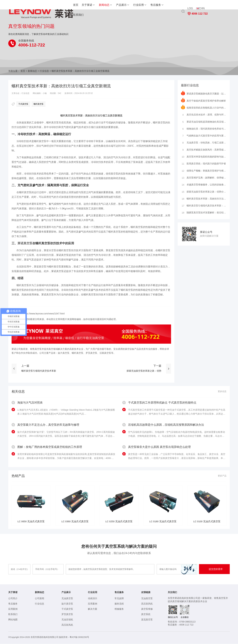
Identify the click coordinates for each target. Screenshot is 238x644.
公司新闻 (40, 599)
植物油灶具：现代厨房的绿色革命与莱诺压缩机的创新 (204, 129)
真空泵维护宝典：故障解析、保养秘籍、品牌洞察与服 (204, 178)
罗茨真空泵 (67, 615)
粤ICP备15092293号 (79, 637)
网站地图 (13, 620)
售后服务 (137, 5)
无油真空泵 (67, 599)
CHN (200, 6)
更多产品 (222, 476)
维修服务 (119, 609)
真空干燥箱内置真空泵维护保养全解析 (203, 100)
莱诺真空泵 (25, 243)
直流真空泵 (147, 620)
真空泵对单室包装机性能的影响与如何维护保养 (204, 157)
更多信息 (222, 391)
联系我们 (154, 5)
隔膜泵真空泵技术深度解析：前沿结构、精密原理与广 (204, 214)
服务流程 (119, 604)
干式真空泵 (23, 104)
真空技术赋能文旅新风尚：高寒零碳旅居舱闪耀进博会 (204, 150)
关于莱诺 (68, 5)
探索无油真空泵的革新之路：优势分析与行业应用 (204, 193)
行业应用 (120, 5)
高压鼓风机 (67, 625)
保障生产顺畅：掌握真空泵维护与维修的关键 (204, 171)
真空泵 (69, 116)
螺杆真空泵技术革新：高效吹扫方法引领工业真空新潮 (204, 200)
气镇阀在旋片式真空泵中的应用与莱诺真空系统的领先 (204, 136)
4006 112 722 (218, 6)
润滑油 (72, 192)
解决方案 (93, 609)
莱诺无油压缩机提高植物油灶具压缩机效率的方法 (204, 121)
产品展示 (103, 5)
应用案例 (13, 609)
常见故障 (119, 599)
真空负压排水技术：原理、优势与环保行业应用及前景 (204, 114)
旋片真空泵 (67, 604)
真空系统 (146, 615)
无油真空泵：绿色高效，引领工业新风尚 (204, 143)
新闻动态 (86, 5)
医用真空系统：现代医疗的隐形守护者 (203, 164)
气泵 (31, 260)
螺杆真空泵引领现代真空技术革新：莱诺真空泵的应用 (204, 207)
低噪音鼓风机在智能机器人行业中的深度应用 (204, 107)
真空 (112, 116)
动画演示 (93, 599)
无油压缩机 (67, 620)
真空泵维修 (147, 609)
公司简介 (13, 599)
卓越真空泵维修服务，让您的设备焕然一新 (204, 185)
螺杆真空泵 (39, 104)
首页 (57, 5)
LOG (190, 6)
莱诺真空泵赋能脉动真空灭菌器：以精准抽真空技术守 (204, 93)
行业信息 (44, 71)
